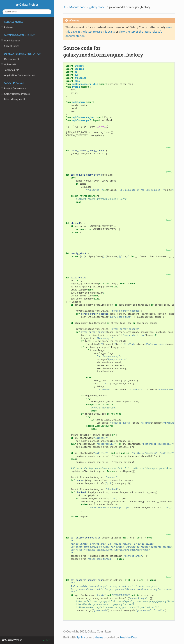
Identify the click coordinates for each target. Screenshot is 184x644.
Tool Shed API (10, 70)
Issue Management (13, 99)
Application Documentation (18, 75)
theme (99, 638)
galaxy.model (97, 7)
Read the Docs (129, 638)
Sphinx (81, 638)
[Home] (65, 7)
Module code (78, 7)
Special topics (10, 46)
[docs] (169, 147)
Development (10, 59)
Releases (7, 28)
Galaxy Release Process (15, 94)
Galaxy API (9, 65)
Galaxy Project (28, 5)
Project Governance (13, 89)
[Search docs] (27, 12)
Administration (11, 41)
